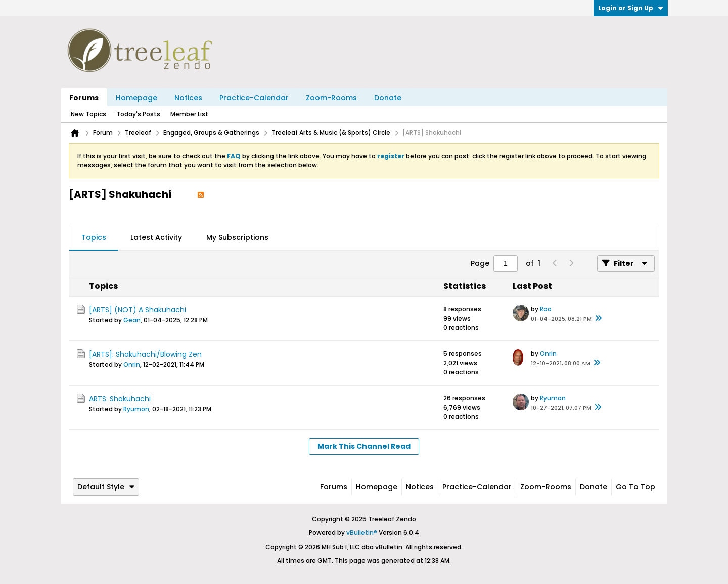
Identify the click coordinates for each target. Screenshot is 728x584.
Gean (132, 320)
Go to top (635, 487)
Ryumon (136, 409)
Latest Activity (156, 237)
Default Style (106, 487)
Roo (546, 309)
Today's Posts (138, 114)
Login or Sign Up (631, 8)
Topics (94, 237)
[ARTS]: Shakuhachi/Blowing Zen (145, 354)
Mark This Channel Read (364, 446)
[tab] (94, 238)
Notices (188, 98)
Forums (84, 98)
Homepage (136, 98)
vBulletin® (362, 533)
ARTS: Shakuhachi (120, 399)
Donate (388, 98)
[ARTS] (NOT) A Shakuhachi (138, 310)
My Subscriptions (237, 237)
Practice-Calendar (254, 98)
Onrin (132, 364)
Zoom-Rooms (331, 98)
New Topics (88, 114)
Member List (189, 114)
